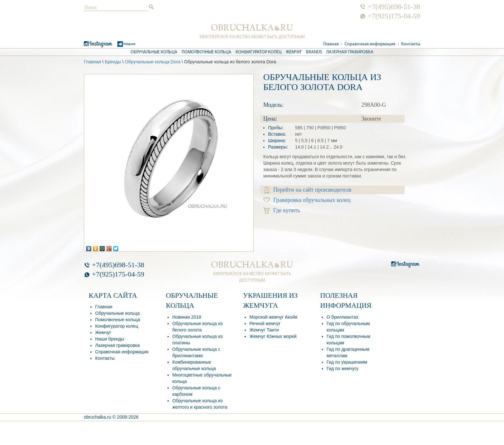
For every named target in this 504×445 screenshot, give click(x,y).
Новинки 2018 (187, 317)
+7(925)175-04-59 (394, 16)
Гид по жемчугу (342, 368)
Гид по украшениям (347, 362)
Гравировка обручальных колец (307, 200)
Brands (314, 52)
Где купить (282, 210)
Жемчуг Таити (264, 330)
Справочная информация (370, 44)
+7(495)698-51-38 (394, 7)
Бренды (113, 62)
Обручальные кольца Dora (153, 62)
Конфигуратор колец (259, 52)
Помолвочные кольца (207, 52)
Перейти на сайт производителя (308, 190)
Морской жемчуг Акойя (273, 317)
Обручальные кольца (154, 52)
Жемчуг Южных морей (273, 336)
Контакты (411, 44)
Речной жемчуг (265, 323)
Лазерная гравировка (350, 52)
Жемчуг (294, 52)
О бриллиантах (342, 317)
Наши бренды (110, 339)
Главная (331, 44)
